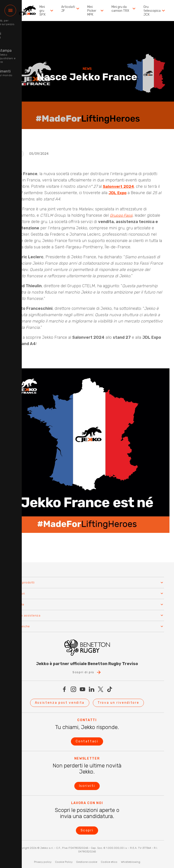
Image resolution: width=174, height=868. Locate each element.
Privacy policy (43, 861)
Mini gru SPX (49, 11)
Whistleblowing (131, 861)
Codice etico (109, 861)
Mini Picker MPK (97, 11)
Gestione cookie (87, 861)
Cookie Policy (64, 861)
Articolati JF (73, 9)
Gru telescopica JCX (155, 11)
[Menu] (10, 11)
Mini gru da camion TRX (125, 9)
